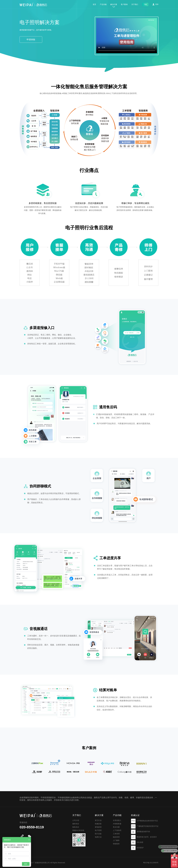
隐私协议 (76, 834)
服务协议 (76, 831)
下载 (145, 4)
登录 (157, 4)
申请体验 (31, 40)
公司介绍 (76, 827)
